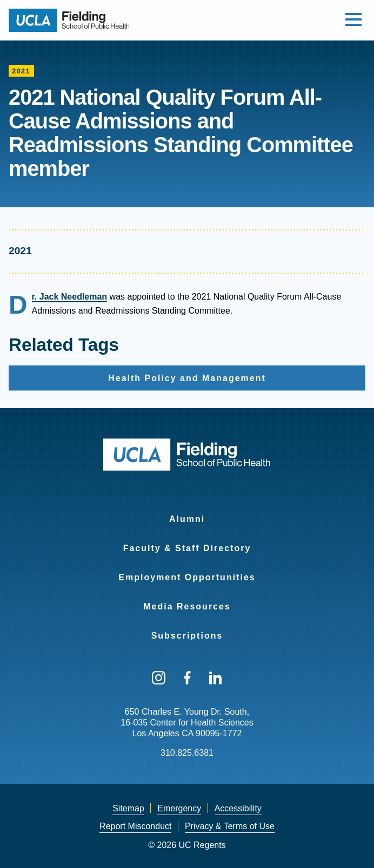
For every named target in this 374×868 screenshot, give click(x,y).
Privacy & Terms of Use (230, 826)
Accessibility (238, 808)
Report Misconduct (135, 826)
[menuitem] (187, 512)
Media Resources (187, 606)
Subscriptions (187, 636)
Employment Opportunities (187, 577)
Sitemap (128, 808)
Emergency (179, 808)
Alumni (187, 519)
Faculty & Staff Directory (187, 548)
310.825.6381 (187, 753)
